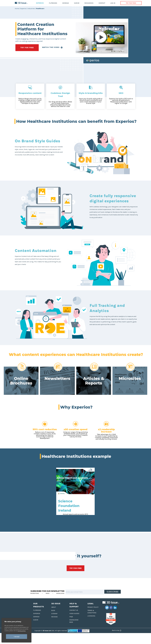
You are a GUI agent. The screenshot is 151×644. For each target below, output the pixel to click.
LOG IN (113, 3)
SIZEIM (77, 3)
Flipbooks (37, 610)
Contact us (74, 610)
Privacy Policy (93, 607)
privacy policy (22, 631)
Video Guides (74, 613)
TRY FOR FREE (131, 3)
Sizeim (36, 620)
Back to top (116, 630)
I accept (17, 637)
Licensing (91, 616)
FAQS (71, 617)
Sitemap (54, 614)
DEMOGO (66, 3)
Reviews (54, 617)
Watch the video (52, 47)
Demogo (36, 617)
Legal (90, 604)
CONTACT (102, 3)
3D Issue (56, 604)
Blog (53, 610)
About (54, 607)
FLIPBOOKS (53, 3)
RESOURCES (89, 3)
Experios (37, 613)
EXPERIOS (40, 3)
